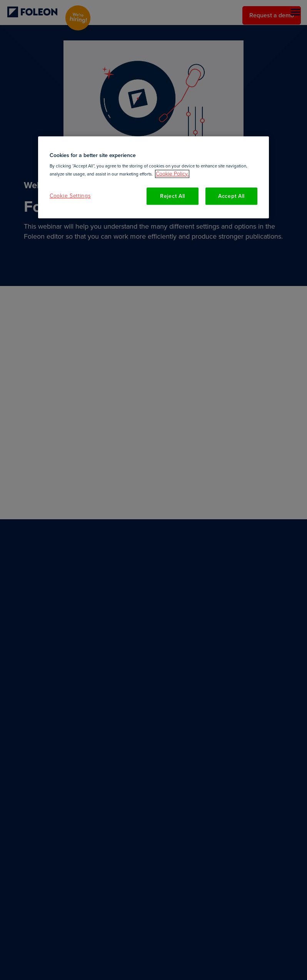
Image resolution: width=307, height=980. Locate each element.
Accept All (231, 196)
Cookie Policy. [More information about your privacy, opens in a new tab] (172, 174)
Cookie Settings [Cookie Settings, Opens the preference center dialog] (70, 196)
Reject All (173, 196)
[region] (153, 177)
